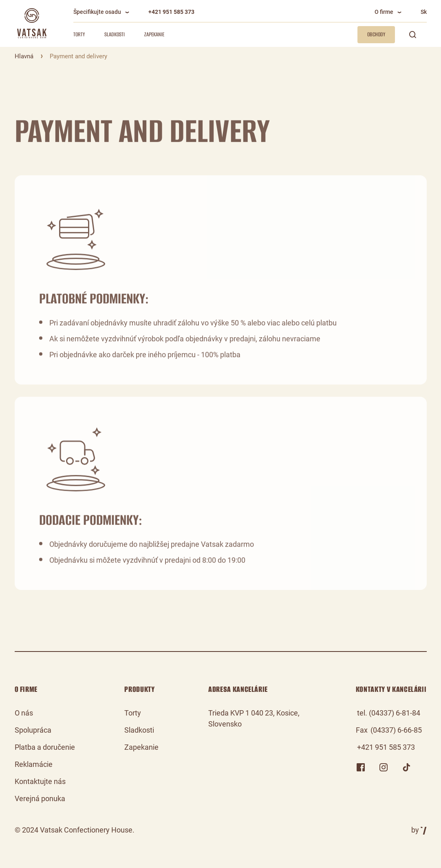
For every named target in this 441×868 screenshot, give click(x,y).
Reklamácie (34, 764)
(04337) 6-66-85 (396, 730)
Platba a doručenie (45, 747)
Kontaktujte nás (40, 781)
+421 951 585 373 (171, 12)
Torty (79, 34)
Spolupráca (33, 730)
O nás (24, 713)
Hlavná (24, 56)
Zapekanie (154, 34)
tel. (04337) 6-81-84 (389, 713)
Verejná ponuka (40, 798)
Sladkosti (115, 34)
